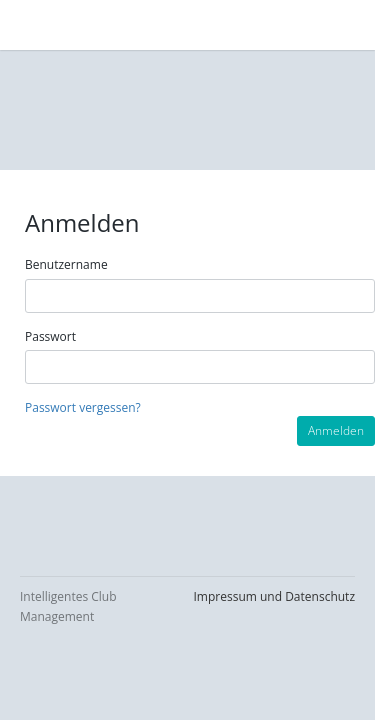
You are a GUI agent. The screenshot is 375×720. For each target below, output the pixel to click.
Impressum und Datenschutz (274, 596)
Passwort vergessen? (83, 407)
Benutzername (66, 264)
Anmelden (336, 430)
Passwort (50, 336)
